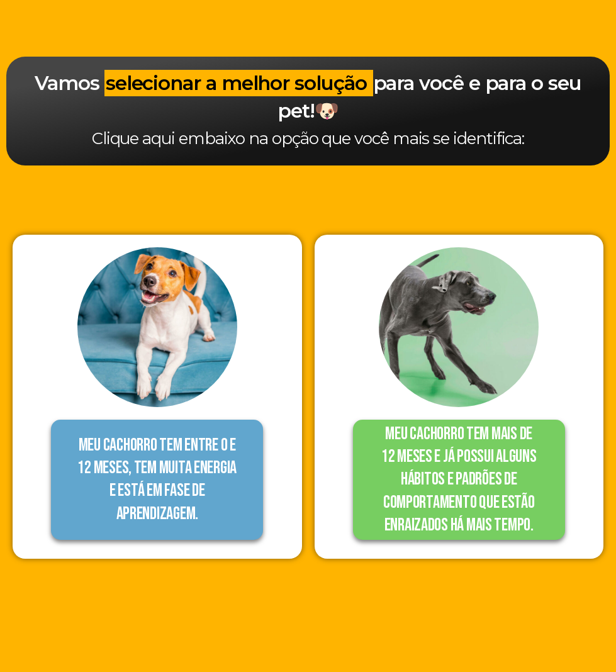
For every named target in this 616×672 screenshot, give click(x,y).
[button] (157, 480)
